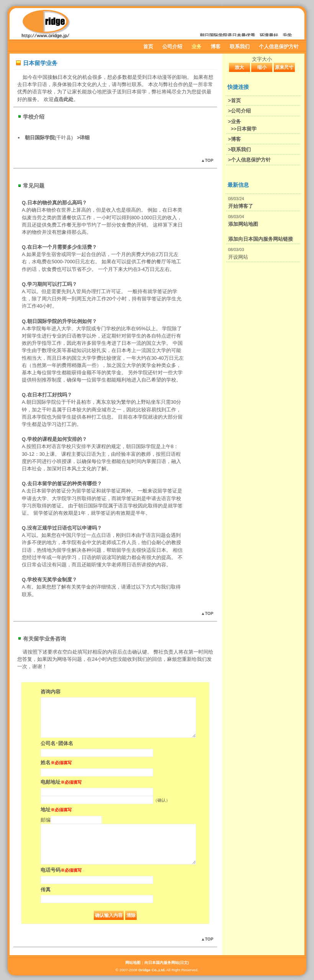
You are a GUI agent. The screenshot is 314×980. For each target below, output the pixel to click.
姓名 (56, 762)
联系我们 (240, 46)
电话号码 (61, 870)
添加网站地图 (243, 224)
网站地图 (133, 963)
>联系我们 (240, 149)
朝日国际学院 (40, 138)
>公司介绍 (240, 111)
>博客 (235, 139)
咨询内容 (51, 692)
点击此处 (64, 99)
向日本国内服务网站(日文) (167, 963)
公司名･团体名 (57, 743)
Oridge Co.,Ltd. (152, 970)
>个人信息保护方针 (249, 160)
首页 (148, 46)
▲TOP (207, 160)
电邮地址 (61, 782)
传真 (46, 890)
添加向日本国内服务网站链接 (261, 239)
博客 (216, 46)
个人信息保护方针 (279, 46)
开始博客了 (241, 206)
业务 (196, 46)
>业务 (235, 121)
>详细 (83, 138)
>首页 (235, 100)
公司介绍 (172, 46)
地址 (56, 810)
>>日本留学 (244, 129)
